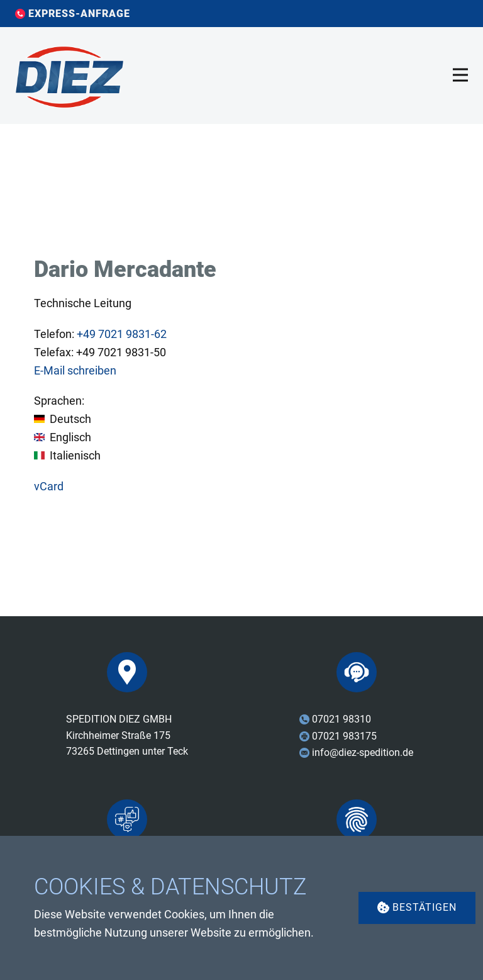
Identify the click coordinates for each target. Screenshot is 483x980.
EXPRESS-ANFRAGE (73, 14)
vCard (49, 486)
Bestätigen (417, 907)
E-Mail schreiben (75, 370)
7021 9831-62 (122, 334)
